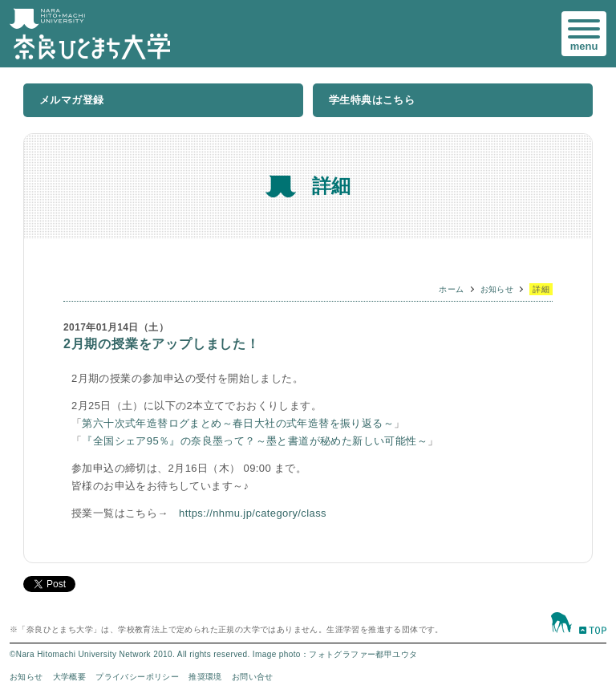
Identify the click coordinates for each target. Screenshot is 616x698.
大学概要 (70, 677)
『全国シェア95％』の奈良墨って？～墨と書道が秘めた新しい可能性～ (255, 441)
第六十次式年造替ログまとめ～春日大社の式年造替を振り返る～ (238, 423)
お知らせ (497, 289)
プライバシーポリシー (137, 677)
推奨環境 (205, 677)
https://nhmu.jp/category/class (253, 513)
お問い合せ (253, 677)
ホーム (451, 289)
